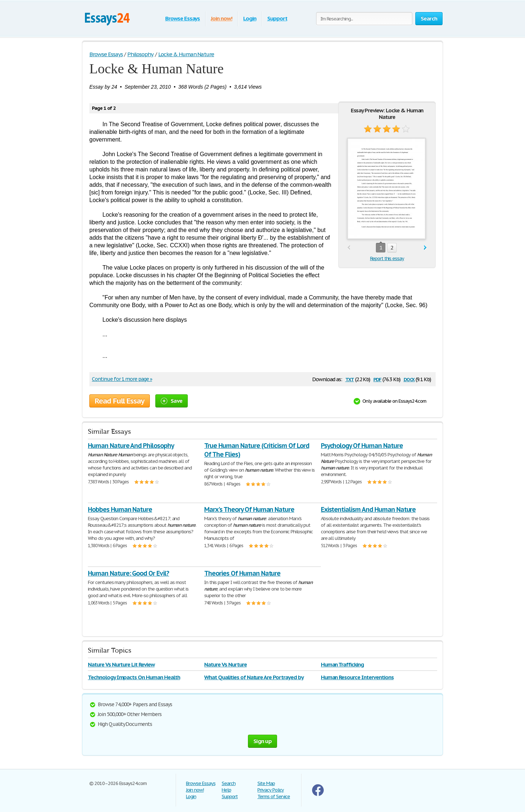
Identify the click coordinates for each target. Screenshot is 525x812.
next (425, 248)
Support (277, 18)
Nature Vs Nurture (225, 664)
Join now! (221, 18)
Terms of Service (274, 796)
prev (349, 248)
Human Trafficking (342, 664)
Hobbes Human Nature (120, 509)
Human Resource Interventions (357, 677)
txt (350, 379)
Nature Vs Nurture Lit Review (121, 664)
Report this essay (387, 258)
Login (250, 18)
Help (226, 790)
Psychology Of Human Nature (362, 446)
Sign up (262, 741)
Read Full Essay (120, 401)
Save (172, 401)
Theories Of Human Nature (242, 573)
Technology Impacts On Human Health (134, 677)
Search (229, 783)
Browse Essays (182, 18)
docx (409, 379)
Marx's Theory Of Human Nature (249, 509)
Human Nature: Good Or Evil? (129, 573)
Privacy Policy (271, 790)
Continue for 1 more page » (122, 379)
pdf (377, 379)
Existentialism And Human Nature (368, 509)
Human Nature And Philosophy (131, 446)
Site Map (266, 783)
